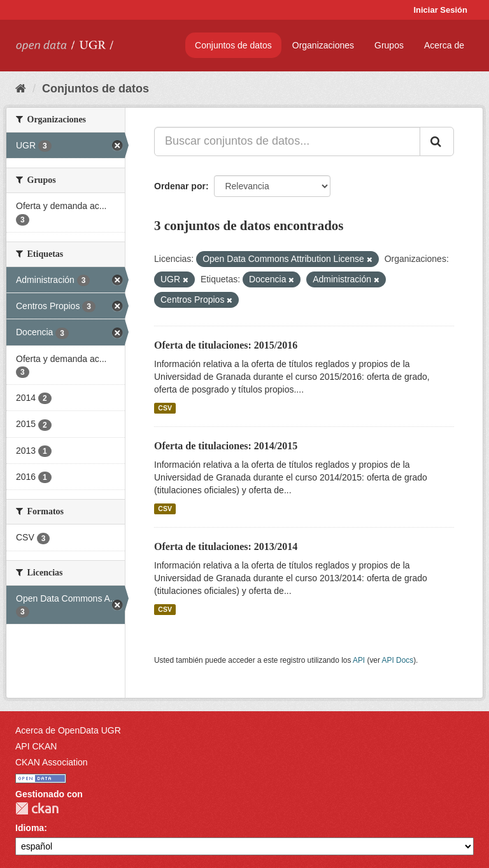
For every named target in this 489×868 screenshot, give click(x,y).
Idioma (30, 828)
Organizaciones (323, 45)
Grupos (389, 45)
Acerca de (444, 45)
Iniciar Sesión (440, 10)
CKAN (37, 808)
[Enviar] (437, 141)
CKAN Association (52, 762)
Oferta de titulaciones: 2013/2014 (226, 546)
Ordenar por (180, 186)
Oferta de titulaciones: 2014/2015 (226, 446)
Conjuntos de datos (233, 45)
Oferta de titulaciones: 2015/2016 (226, 345)
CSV (165, 408)
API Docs (398, 660)
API (359, 660)
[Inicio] (21, 89)
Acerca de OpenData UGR (68, 730)
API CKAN (36, 746)
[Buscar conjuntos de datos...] (287, 141)
